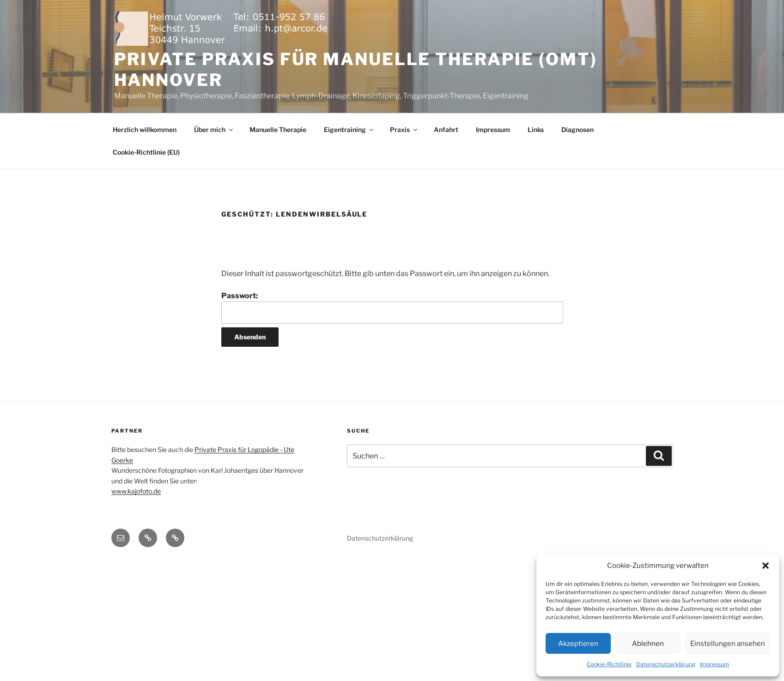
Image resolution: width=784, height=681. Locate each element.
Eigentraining (349, 130)
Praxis (404, 130)
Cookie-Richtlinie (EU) (146, 152)
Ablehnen (648, 644)
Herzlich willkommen (145, 130)
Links (536, 130)
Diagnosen (577, 130)
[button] (766, 566)
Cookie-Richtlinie (609, 664)
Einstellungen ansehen (728, 644)
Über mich (214, 130)
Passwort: (392, 307)
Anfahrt (446, 130)
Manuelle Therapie (278, 130)
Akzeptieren (578, 644)
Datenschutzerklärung (666, 664)
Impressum (714, 664)
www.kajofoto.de (136, 491)
